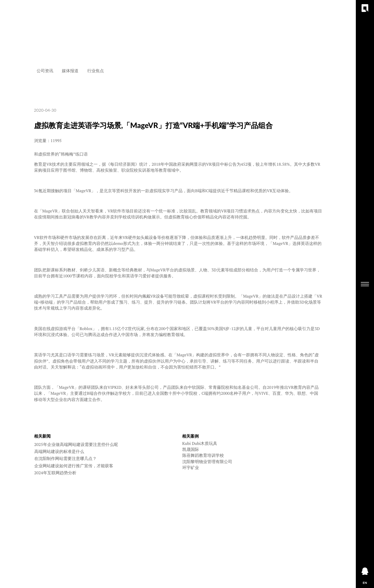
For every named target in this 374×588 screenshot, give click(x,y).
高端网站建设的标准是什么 (59, 451)
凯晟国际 (191, 449)
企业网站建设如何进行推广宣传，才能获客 (74, 466)
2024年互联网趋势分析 (55, 473)
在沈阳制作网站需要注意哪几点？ (65, 458)
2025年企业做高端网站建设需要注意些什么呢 (76, 444)
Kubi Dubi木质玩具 (200, 443)
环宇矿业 (191, 467)
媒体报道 (70, 71)
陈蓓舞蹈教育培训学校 (203, 455)
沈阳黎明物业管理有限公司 (207, 462)
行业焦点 (96, 71)
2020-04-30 (45, 110)
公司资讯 (45, 71)
